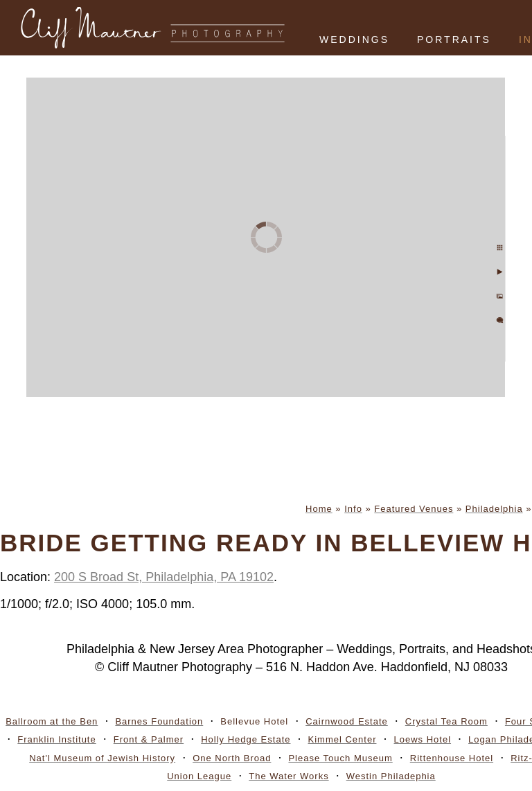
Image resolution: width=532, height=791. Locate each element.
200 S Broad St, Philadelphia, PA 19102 (164, 577)
